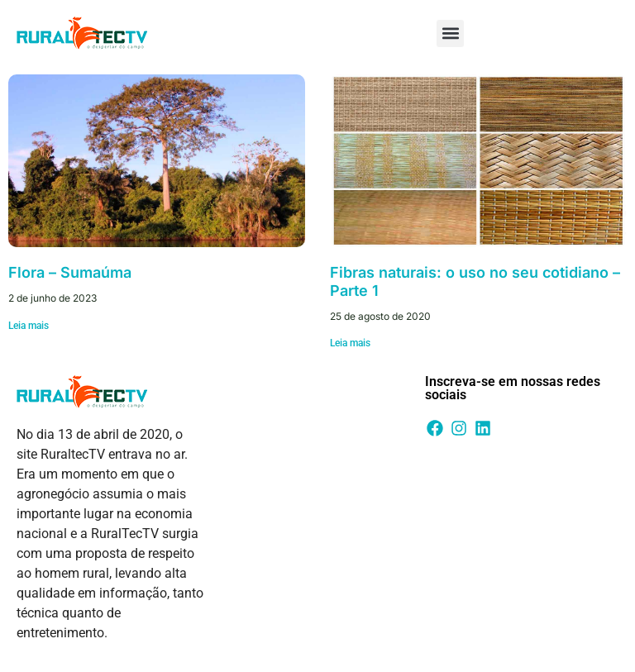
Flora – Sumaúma (70, 272)
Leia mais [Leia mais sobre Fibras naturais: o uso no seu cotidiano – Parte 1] (350, 343)
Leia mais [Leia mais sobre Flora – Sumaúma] (29, 326)
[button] (450, 33)
